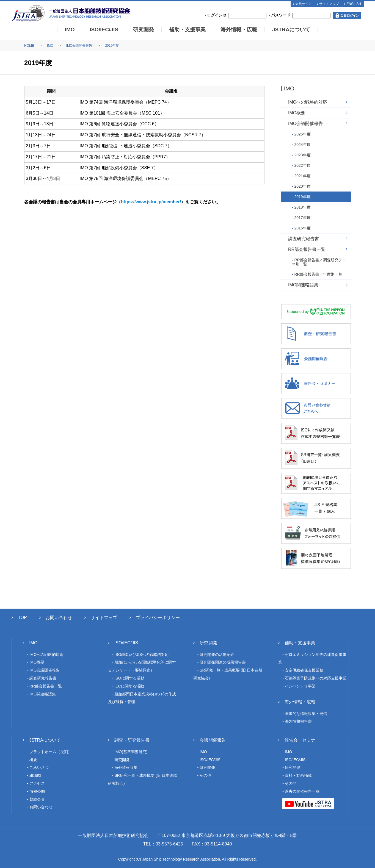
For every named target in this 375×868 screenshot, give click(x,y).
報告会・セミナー (302, 740)
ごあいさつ (39, 767)
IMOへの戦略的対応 (308, 102)
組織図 (35, 775)
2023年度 (302, 155)
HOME (29, 46)
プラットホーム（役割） (51, 752)
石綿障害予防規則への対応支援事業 (316, 678)
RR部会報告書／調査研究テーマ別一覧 (319, 262)
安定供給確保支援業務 (304, 670)
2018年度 (302, 207)
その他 (205, 775)
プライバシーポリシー (158, 618)
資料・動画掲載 (298, 775)
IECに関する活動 (129, 686)
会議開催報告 (213, 740)
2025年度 (302, 134)
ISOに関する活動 (129, 678)
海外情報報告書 (298, 721)
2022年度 (302, 165)
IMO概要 (297, 113)
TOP (22, 618)
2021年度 (302, 176)
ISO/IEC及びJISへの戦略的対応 (142, 655)
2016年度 (302, 228)
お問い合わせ (59, 618)
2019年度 (112, 46)
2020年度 (302, 186)
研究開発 (144, 30)
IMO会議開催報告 (79, 46)
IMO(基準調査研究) (131, 752)
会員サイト (304, 4)
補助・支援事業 (187, 30)
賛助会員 (37, 799)
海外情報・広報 (239, 30)
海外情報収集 (126, 767)
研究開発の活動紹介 (217, 655)
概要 (33, 760)
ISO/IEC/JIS (104, 30)
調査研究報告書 (304, 239)
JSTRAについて (291, 30)
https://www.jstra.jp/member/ (151, 202)
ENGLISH (354, 4)
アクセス (37, 783)
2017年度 (302, 218)
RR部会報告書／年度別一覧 (318, 274)
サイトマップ (329, 4)
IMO (70, 30)
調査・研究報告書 (132, 740)
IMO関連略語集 (303, 285)
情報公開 (37, 791)
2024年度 (302, 145)
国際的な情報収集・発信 (306, 714)
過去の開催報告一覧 (302, 791)
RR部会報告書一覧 (307, 249)
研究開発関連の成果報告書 (223, 662)
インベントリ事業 (300, 686)
